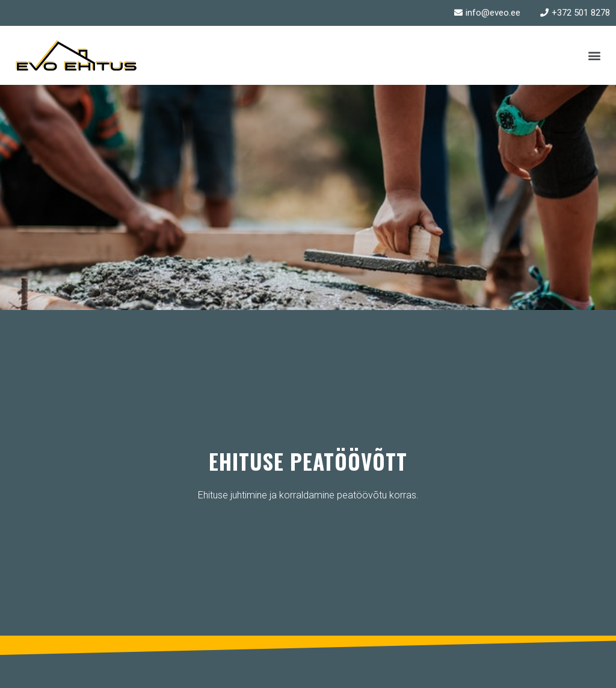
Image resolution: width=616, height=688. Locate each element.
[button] (594, 55)
